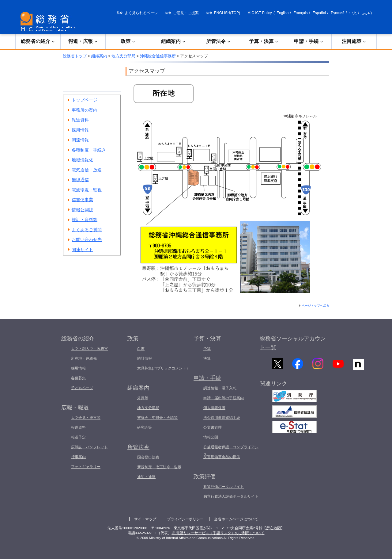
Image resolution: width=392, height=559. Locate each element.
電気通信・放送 (87, 170)
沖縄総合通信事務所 (158, 56)
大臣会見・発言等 (86, 418)
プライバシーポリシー (185, 519)
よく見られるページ (141, 13)
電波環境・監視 (87, 190)
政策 (128, 41)
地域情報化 (82, 160)
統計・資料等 (85, 220)
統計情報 (145, 358)
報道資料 (80, 120)
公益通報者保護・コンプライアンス (231, 451)
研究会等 (145, 427)
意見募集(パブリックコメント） (164, 368)
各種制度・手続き (89, 150)
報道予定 (78, 437)
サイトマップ (145, 519)
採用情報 (80, 130)
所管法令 (218, 41)
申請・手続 (309, 41)
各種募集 (78, 378)
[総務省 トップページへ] (49, 22)
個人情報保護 (214, 408)
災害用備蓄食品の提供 (222, 457)
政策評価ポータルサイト (224, 487)
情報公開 (211, 437)
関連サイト (82, 250)
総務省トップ (75, 56)
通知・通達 (146, 477)
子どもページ (82, 388)
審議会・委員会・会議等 (157, 418)
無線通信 (80, 180)
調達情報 (80, 140)
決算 (207, 358)
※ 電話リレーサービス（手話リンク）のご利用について (218, 533)
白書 (141, 349)
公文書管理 (213, 427)
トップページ (85, 100)
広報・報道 (75, 408)
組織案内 (173, 41)
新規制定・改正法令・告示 (159, 467)
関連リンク (273, 386)
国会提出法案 (148, 457)
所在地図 (273, 528)
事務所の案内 (85, 110)
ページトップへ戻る (315, 306)
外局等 (143, 398)
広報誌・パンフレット (89, 447)
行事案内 (78, 457)
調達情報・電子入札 (220, 388)
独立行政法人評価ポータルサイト (231, 496)
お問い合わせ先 (87, 239)
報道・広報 (83, 41)
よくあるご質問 (87, 230)
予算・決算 (264, 41)
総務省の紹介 (38, 41)
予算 (207, 349)
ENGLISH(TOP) (227, 13)
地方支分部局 (123, 56)
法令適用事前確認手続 (222, 418)
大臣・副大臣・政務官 (89, 349)
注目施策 (354, 41)
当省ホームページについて (236, 519)
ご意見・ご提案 (186, 13)
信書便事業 (82, 200)
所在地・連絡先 (84, 358)
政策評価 (205, 477)
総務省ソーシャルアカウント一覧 (293, 343)
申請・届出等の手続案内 (224, 398)
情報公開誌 (82, 210)
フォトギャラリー (86, 467)
